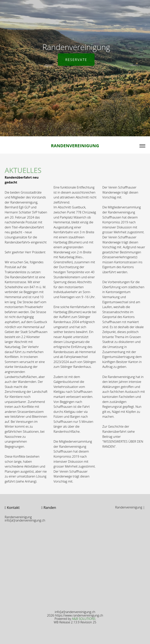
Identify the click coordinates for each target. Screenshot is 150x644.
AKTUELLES (23, 173)
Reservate (76, 60)
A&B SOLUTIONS (84, 619)
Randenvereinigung (75, 145)
